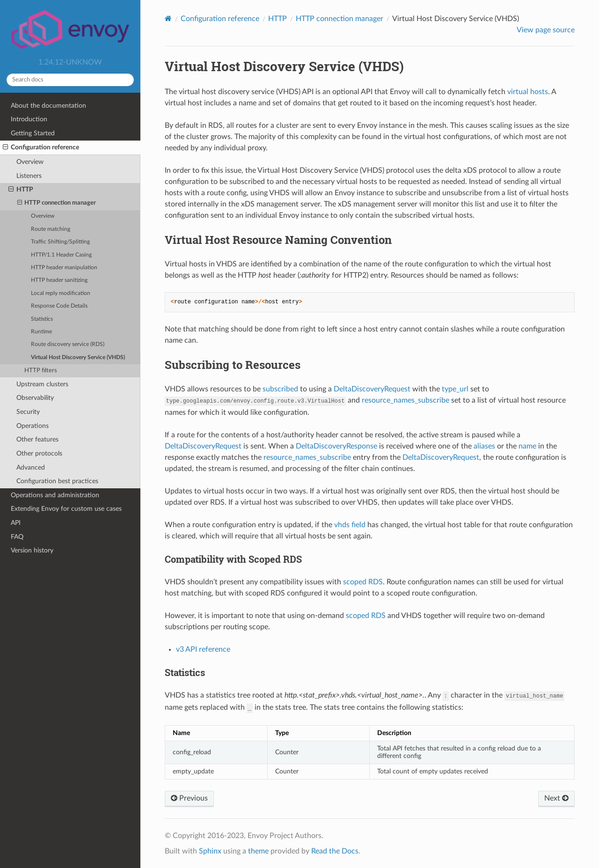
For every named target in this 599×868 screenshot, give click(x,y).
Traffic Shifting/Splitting (60, 242)
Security (28, 412)
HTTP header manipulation (64, 268)
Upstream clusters (42, 384)
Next (556, 798)
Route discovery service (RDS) (68, 344)
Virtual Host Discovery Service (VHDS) (78, 357)
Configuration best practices (57, 481)
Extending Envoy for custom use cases (66, 509)
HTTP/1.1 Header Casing (61, 255)
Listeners (29, 176)
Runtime (41, 332)
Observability (35, 398)
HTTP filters (41, 371)
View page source (546, 30)
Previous (189, 798)
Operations (33, 426)
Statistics (42, 319)
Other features (37, 439)
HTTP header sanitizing (59, 280)
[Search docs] (70, 80)
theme (258, 851)
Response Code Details (59, 306)
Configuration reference (41, 147)
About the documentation (48, 106)
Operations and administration (55, 495)
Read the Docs (335, 851)
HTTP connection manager (57, 203)
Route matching (51, 229)
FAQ (17, 537)
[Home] (168, 18)
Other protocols (39, 453)
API (16, 523)
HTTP (21, 190)
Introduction (29, 119)
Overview (30, 162)
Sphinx (210, 851)
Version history (32, 550)
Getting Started (33, 133)
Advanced (31, 467)
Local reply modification (61, 293)
